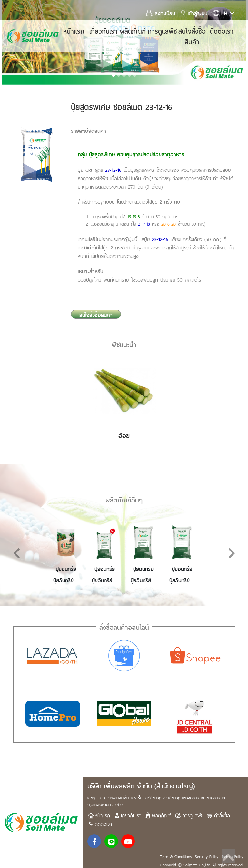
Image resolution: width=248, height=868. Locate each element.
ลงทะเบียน (162, 13)
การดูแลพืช (162, 30)
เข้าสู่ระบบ (194, 13)
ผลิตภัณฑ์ (133, 30)
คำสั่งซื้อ (218, 815)
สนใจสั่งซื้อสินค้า (192, 36)
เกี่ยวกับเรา (103, 30)
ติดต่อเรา (222, 30)
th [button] (223, 13)
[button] (30, 555)
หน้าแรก (74, 30)
